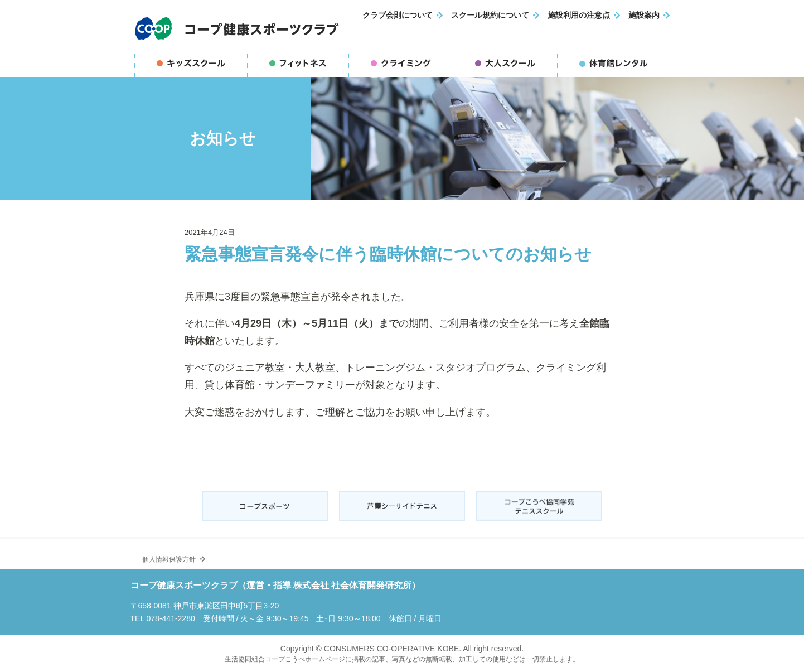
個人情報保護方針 (166, 554)
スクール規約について (490, 15)
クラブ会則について (398, 15)
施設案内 (644, 15)
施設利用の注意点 (579, 15)
